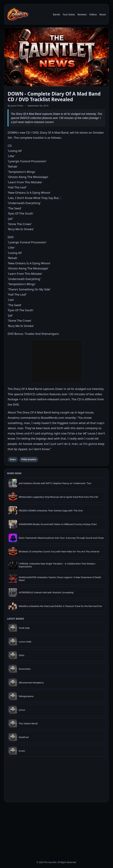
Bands (56, 14)
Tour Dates (69, 14)
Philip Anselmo (29, 459)
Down (13, 459)
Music (103, 14)
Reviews (82, 14)
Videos (93, 14)
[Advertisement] (56, 828)
